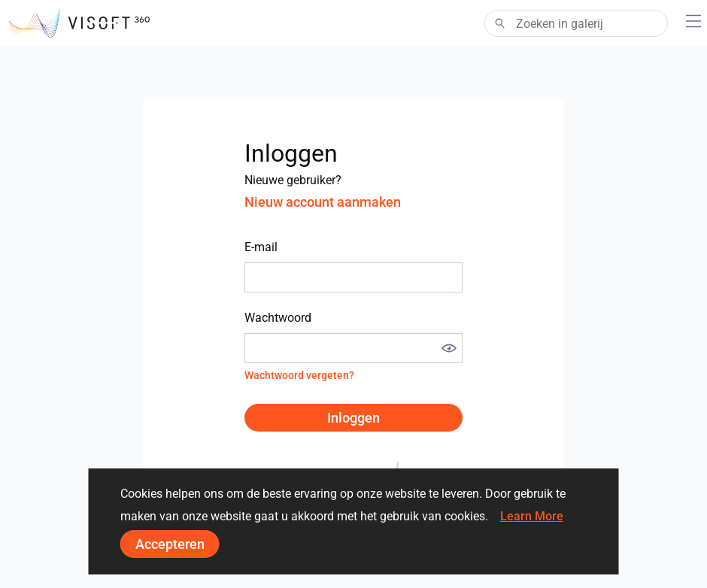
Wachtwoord (278, 318)
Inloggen (353, 418)
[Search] (576, 23)
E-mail (261, 247)
